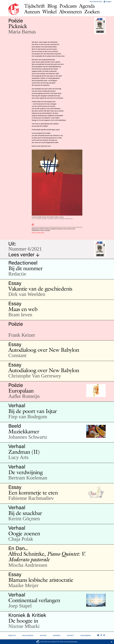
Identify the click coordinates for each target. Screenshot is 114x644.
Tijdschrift (34, 6)
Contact (70, 635)
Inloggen (108, 1)
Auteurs (32, 12)
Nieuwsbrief (86, 635)
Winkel (49, 12)
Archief (43, 635)
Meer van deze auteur (38, 233)
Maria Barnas (22, 32)
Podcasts (68, 6)
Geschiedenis (28, 635)
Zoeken (92, 12)
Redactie (12, 635)
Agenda (87, 6)
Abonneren (71, 12)
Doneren (57, 635)
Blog (52, 6)
